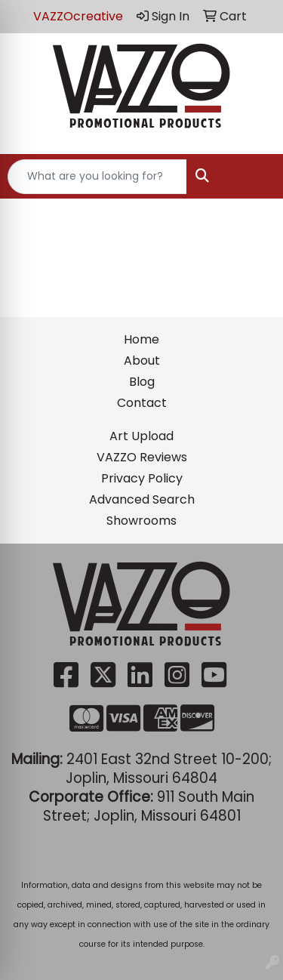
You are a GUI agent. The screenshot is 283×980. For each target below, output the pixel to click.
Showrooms (141, 521)
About (142, 361)
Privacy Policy (142, 478)
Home (141, 339)
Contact (142, 403)
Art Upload (141, 436)
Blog (142, 382)
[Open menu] (253, 177)
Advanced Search (142, 499)
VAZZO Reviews (142, 457)
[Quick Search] (97, 177)
